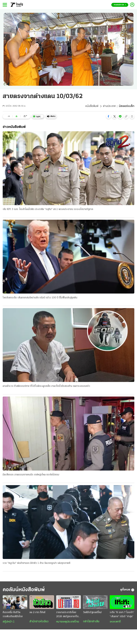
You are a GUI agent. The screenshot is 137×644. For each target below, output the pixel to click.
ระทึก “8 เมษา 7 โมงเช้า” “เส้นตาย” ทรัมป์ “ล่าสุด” (122, 614)
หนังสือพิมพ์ (92, 106)
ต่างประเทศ (109, 106)
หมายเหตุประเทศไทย (68, 622)
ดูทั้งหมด (127, 590)
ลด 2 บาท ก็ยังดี (37, 612)
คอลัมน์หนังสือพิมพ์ (24, 590)
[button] (108, 116)
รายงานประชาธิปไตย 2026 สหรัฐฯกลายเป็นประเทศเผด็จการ (67, 615)
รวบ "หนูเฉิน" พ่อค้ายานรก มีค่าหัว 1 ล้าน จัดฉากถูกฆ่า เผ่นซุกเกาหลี (36, 563)
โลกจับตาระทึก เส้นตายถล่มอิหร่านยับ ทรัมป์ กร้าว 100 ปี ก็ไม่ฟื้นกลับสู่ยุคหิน (40, 298)
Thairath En (120, 5)
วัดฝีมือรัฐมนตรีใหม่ (92, 612)
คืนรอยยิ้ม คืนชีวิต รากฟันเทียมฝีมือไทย (13, 614)
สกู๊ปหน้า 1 (9, 622)
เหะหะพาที (115, 622)
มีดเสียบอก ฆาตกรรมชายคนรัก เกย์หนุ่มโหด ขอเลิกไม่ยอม (31, 475)
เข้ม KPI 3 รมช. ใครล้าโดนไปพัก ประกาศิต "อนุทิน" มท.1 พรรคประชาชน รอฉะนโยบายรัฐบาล (48, 209)
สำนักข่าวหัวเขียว (39, 622)
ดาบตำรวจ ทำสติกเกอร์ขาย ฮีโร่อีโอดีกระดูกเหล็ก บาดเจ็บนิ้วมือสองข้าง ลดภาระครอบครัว (46, 386)
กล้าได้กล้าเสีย (91, 622)
